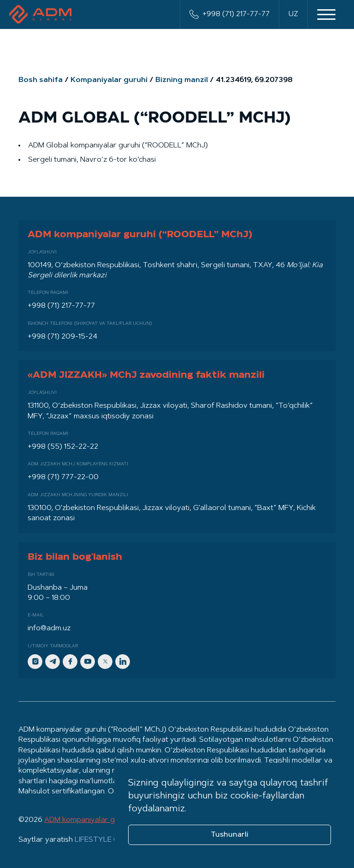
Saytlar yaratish (83, 840)
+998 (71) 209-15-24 (62, 337)
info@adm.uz (49, 628)
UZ (293, 14)
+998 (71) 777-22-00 (63, 477)
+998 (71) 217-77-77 (230, 14)
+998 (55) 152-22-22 (63, 447)
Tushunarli (230, 835)
